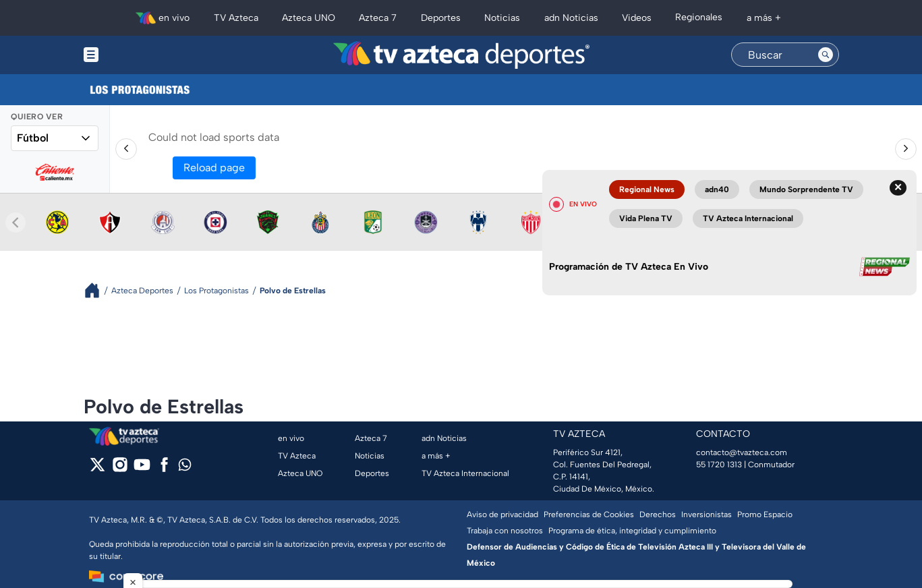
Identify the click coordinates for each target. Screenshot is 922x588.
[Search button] (826, 55)
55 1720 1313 (719, 465)
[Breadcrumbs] (97, 290)
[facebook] (164, 469)
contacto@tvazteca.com (742, 452)
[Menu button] (138, 55)
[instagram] (120, 469)
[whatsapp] (185, 468)
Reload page (214, 168)
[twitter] (97, 469)
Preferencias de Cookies (589, 514)
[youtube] (142, 469)
